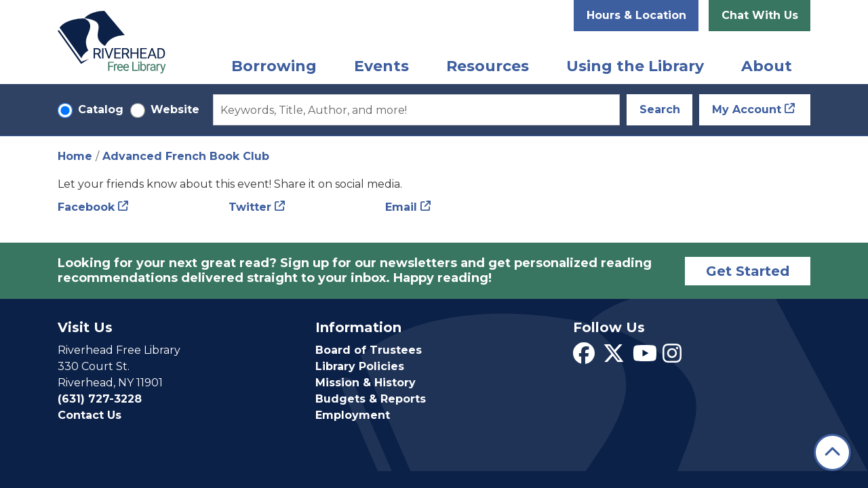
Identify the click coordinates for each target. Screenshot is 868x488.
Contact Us (90, 415)
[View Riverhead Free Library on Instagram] (672, 358)
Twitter (250, 207)
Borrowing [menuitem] (274, 66)
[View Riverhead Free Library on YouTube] (645, 358)
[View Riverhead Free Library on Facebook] (584, 358)
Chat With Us (760, 15)
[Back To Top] (832, 452)
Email (401, 207)
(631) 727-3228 (100, 399)
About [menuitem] (767, 66)
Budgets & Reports (371, 399)
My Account (747, 109)
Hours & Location (636, 15)
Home (75, 156)
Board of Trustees (369, 350)
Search (660, 109)
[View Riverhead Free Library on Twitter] (614, 358)
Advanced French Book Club (186, 156)
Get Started (748, 271)
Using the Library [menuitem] (635, 66)
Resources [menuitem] (488, 66)
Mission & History (366, 383)
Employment (353, 415)
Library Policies (360, 366)
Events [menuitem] (381, 66)
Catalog (101, 109)
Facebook (86, 207)
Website (175, 109)
